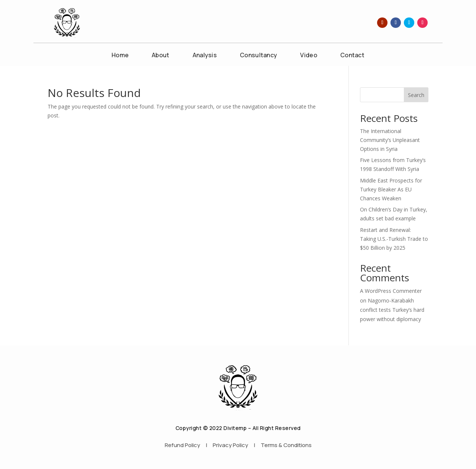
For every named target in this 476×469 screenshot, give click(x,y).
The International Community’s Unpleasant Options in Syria (390, 140)
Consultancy (258, 56)
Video (309, 56)
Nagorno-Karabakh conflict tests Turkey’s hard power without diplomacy (392, 310)
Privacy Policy (230, 445)
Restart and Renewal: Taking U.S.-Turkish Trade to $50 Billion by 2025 (394, 239)
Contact (352, 56)
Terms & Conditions (286, 445)
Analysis (205, 56)
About (161, 56)
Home (120, 56)
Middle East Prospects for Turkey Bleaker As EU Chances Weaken (391, 189)
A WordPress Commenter (391, 291)
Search (416, 95)
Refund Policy (182, 445)
